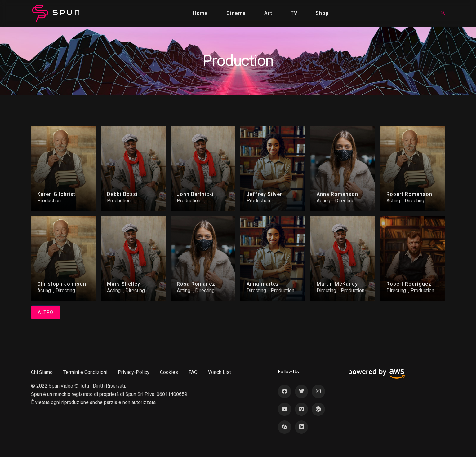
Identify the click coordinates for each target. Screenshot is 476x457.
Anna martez (263, 284)
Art (268, 13)
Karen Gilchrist (56, 194)
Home (200, 13)
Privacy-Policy (134, 372)
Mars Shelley (124, 284)
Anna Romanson (337, 194)
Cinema (236, 13)
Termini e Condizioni (85, 372)
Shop (322, 13)
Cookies (169, 372)
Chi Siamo (42, 372)
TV (294, 13)
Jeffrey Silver (264, 194)
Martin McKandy (337, 284)
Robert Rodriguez (409, 284)
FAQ (193, 372)
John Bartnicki (195, 194)
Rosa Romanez (196, 284)
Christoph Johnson (62, 284)
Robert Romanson (409, 194)
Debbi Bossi (122, 194)
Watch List (220, 372)
